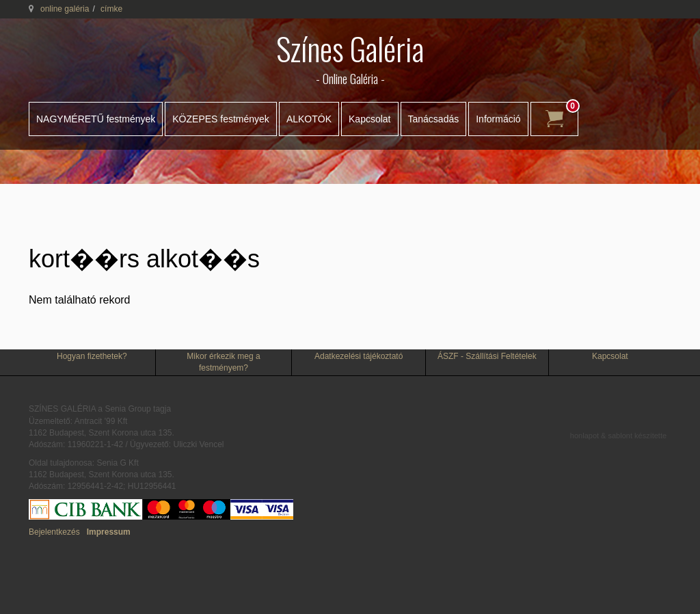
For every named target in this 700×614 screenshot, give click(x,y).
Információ (498, 119)
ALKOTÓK (309, 119)
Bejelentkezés (54, 532)
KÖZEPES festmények (221, 119)
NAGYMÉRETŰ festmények (96, 119)
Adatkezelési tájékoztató (359, 356)
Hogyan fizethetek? (92, 356)
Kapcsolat (369, 119)
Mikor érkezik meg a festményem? (223, 362)
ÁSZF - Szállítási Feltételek (487, 356)
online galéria (65, 9)
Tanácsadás (434, 119)
